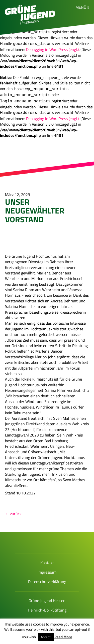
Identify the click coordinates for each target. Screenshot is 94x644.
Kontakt (47, 559)
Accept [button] (46, 637)
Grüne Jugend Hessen (47, 597)
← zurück (13, 510)
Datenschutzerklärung (47, 578)
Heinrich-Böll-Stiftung (47, 606)
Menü (81, 7)
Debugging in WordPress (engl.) (52, 47)
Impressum (47, 568)
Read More (63, 637)
